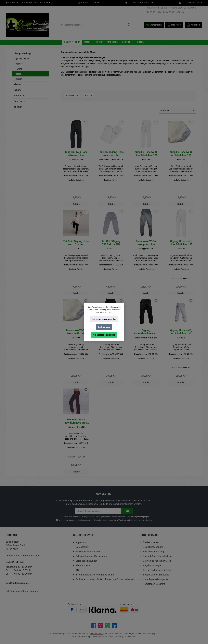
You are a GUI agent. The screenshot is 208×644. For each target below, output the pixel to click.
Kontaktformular (31, 591)
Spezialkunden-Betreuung (156, 575)
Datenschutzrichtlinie (118, 517)
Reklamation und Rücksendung (92, 556)
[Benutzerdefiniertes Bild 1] (72, 610)
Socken (19, 79)
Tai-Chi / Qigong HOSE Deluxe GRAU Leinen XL (111, 244)
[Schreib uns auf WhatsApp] (108, 626)
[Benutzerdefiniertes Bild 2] (83, 610)
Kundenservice (83, 535)
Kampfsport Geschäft (154, 584)
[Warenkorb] (193, 25)
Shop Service (149, 535)
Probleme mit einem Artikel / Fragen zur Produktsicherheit (105, 579)
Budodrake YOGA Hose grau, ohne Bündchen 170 (146, 244)
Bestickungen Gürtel (153, 547)
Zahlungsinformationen (88, 552)
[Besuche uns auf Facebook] (94, 626)
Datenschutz (82, 547)
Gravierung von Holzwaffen (157, 561)
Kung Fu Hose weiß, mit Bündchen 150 (181, 154)
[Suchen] (129, 25)
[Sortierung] (178, 111)
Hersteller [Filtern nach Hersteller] (72, 95)
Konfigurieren (104, 327)
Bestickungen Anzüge (154, 552)
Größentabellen (151, 542)
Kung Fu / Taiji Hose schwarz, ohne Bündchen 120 (76, 154)
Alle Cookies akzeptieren (104, 335)
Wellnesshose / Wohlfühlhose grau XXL (76, 424)
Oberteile (19, 64)
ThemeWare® (130, 637)
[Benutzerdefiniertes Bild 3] (103, 610)
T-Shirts (19, 69)
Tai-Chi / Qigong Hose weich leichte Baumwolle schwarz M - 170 (111, 154)
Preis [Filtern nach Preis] (88, 95)
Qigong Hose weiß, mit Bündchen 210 (181, 334)
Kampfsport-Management (156, 579)
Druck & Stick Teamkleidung (157, 556)
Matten (17, 84)
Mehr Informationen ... (104, 312)
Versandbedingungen (87, 561)
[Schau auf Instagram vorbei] (101, 626)
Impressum (81, 542)
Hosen (18, 74)
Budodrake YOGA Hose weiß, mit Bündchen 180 (76, 334)
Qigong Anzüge (22, 59)
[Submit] (127, 511)
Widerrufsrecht (83, 565)
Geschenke (19, 101)
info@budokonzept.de (17, 583)
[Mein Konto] (174, 25)
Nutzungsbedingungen (140, 517)
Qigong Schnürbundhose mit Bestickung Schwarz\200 (146, 334)
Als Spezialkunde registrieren (158, 570)
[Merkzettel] (154, 25)
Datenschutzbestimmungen (79, 520)
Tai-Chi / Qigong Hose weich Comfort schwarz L (76, 244)
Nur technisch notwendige (104, 319)
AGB (118, 520)
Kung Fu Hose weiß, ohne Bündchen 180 (146, 154)
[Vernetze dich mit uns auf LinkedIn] (114, 626)
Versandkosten (97, 634)
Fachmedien (20, 96)
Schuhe (18, 90)
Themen (18, 107)
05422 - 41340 (167, 8)
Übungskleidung (22, 53)
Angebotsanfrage (152, 565)
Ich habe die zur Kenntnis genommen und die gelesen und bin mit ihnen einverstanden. (105, 520)
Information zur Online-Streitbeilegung (95, 575)
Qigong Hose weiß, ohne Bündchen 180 (181, 244)
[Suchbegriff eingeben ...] (93, 25)
